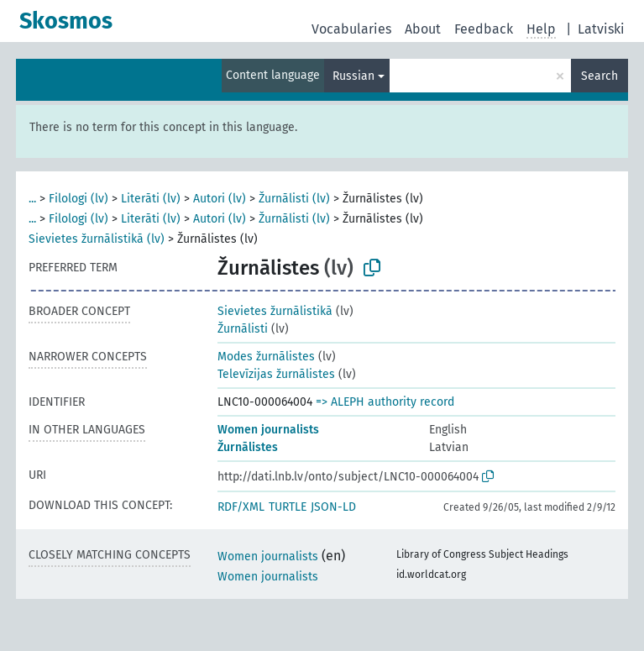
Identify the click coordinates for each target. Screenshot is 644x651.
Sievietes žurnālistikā (275, 311)
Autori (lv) (220, 199)
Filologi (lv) (79, 199)
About (423, 29)
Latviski (601, 29)
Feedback (484, 29)
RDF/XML (241, 507)
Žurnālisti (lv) (294, 199)
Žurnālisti (243, 329)
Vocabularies (351, 29)
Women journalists (268, 430)
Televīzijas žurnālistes (276, 374)
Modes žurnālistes (266, 357)
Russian (353, 76)
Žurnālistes (248, 447)
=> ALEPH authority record (385, 402)
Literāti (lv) (151, 199)
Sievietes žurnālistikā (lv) (97, 239)
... (32, 199)
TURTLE (288, 507)
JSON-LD (333, 507)
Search (599, 76)
